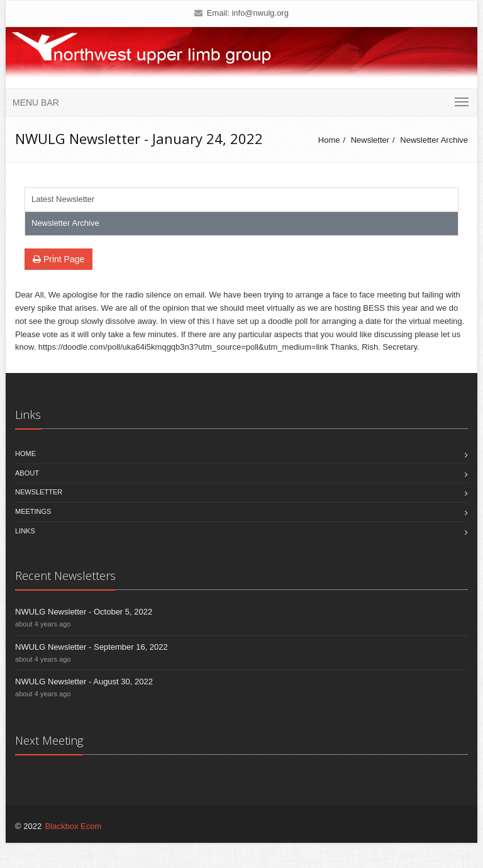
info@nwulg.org (260, 13)
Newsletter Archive (434, 140)
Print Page (58, 259)
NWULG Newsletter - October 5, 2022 (84, 612)
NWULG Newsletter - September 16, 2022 (92, 647)
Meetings (33, 511)
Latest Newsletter (63, 199)
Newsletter (370, 140)
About (27, 473)
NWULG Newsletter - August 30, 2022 (84, 682)
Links (25, 531)
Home (329, 140)
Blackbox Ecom (74, 826)
